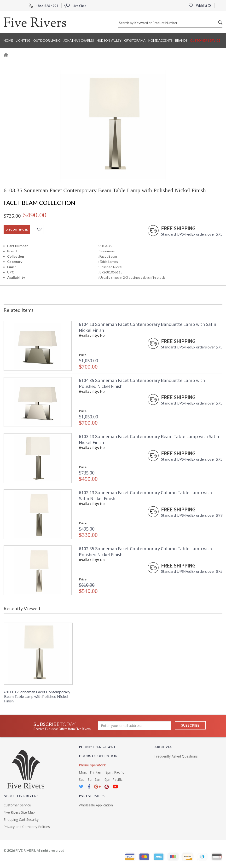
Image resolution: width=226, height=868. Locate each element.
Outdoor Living (47, 41)
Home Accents (160, 41)
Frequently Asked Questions (176, 756)
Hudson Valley (109, 41)
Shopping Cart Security (21, 819)
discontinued (17, 229)
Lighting (23, 41)
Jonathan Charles (79, 41)
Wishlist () (200, 6)
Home (8, 41)
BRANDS (181, 41)
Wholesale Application (96, 805)
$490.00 (35, 215)
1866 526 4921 (44, 6)
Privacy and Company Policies (27, 827)
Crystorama (135, 41)
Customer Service (205, 41)
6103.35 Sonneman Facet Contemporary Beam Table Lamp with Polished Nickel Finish (37, 696)
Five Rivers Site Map (19, 812)
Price (83, 355)
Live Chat (75, 6)
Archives (163, 747)
